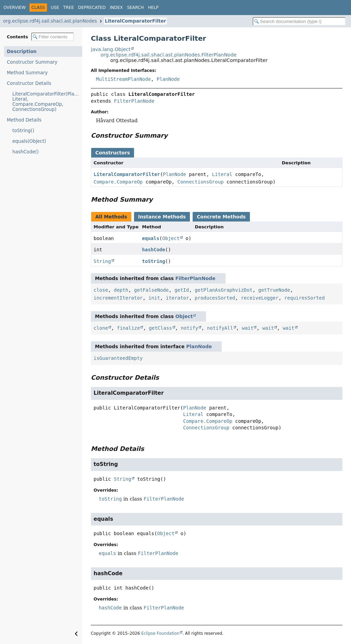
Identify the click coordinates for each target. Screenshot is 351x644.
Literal (222, 174)
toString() (23, 131)
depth (121, 290)
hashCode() (26, 152)
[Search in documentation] (299, 21)
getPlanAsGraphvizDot (224, 290)
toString (153, 261)
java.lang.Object (111, 49)
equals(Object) (29, 141)
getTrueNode (274, 290)
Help (153, 8)
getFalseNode (151, 290)
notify (190, 328)
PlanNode (168, 79)
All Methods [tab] (111, 217)
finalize (128, 328)
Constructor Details (29, 83)
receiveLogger (260, 298)
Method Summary (27, 73)
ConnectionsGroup (200, 182)
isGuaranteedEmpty (118, 358)
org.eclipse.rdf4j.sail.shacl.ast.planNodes (50, 21)
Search (135, 8)
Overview (15, 8)
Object (171, 238)
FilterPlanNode (134, 101)
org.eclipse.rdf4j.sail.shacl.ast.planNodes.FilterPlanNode (168, 55)
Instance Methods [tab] (162, 217)
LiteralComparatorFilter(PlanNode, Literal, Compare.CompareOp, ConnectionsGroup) (47, 102)
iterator (177, 298)
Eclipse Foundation (160, 633)
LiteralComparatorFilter (136, 21)
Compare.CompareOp (118, 182)
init (154, 298)
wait (248, 328)
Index (116, 8)
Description (22, 52)
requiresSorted (304, 298)
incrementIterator (118, 298)
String (102, 261)
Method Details (24, 120)
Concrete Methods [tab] (221, 217)
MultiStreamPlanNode (123, 79)
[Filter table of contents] (53, 37)
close (101, 290)
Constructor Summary (32, 62)
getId (182, 290)
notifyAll (220, 328)
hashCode (153, 250)
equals (151, 238)
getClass (160, 328)
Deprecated (92, 8)
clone (101, 328)
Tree (68, 8)
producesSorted (215, 298)
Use (55, 8)
